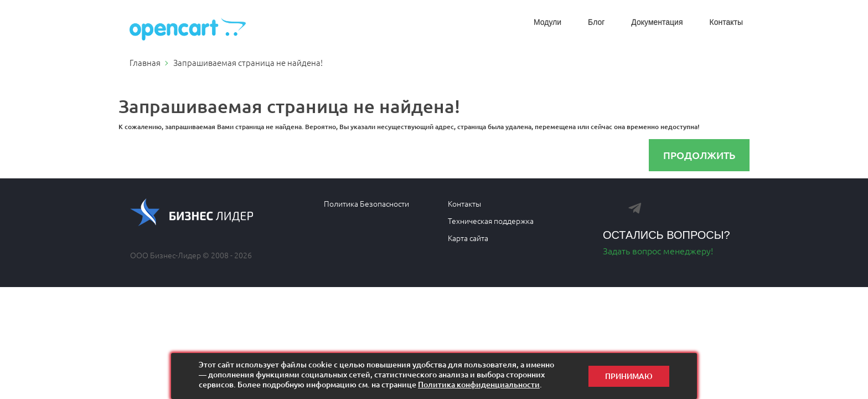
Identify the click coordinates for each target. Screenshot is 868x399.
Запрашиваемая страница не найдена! (248, 62)
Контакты (726, 22)
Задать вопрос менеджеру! (658, 250)
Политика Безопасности (366, 203)
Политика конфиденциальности (479, 384)
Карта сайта (468, 238)
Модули (547, 22)
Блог (596, 22)
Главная (145, 62)
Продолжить (699, 155)
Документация (657, 22)
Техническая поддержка (491, 221)
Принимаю (629, 376)
